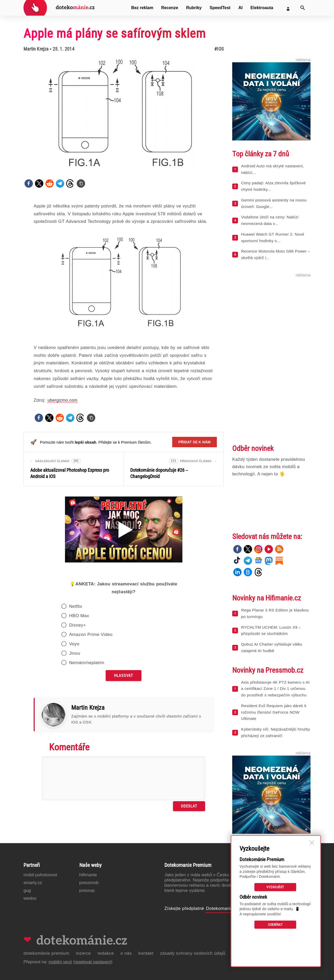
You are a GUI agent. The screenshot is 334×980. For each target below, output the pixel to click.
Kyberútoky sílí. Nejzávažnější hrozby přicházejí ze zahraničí (276, 732)
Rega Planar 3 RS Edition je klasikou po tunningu (275, 613)
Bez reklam (142, 8)
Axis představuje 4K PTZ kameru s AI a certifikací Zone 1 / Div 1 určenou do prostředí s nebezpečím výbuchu (275, 689)
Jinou (75, 654)
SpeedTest (220, 8)
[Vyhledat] (303, 8)
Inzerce (83, 953)
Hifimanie (88, 875)
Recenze (170, 8)
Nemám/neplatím (87, 663)
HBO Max (79, 617)
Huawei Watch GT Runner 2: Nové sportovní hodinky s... (273, 237)
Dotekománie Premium (46, 953)
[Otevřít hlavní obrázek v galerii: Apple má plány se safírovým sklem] (124, 114)
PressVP (87, 890)
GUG (27, 890)
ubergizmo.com (62, 400)
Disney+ (78, 626)
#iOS (219, 49)
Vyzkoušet (275, 887)
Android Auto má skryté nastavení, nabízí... (273, 169)
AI (240, 8)
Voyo (74, 645)
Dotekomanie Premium (229, 908)
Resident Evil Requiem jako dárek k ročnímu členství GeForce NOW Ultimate (274, 712)
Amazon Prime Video (91, 635)
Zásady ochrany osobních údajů (193, 953)
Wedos (30, 898)
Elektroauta (262, 8)
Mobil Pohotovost (40, 875)
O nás (126, 953)
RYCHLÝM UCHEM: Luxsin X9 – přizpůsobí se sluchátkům (271, 630)
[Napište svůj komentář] (124, 779)
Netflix (76, 607)
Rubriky (194, 8)
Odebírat (275, 925)
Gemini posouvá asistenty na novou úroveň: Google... (274, 203)
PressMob (89, 883)
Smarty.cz (33, 883)
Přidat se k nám (195, 442)
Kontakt (146, 953)
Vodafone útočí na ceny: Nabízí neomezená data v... (270, 220)
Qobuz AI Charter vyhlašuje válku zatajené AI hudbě (272, 647)
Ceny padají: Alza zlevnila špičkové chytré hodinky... (273, 186)
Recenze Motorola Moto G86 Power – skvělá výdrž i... (276, 254)
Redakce (106, 953)
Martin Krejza (36, 49)
